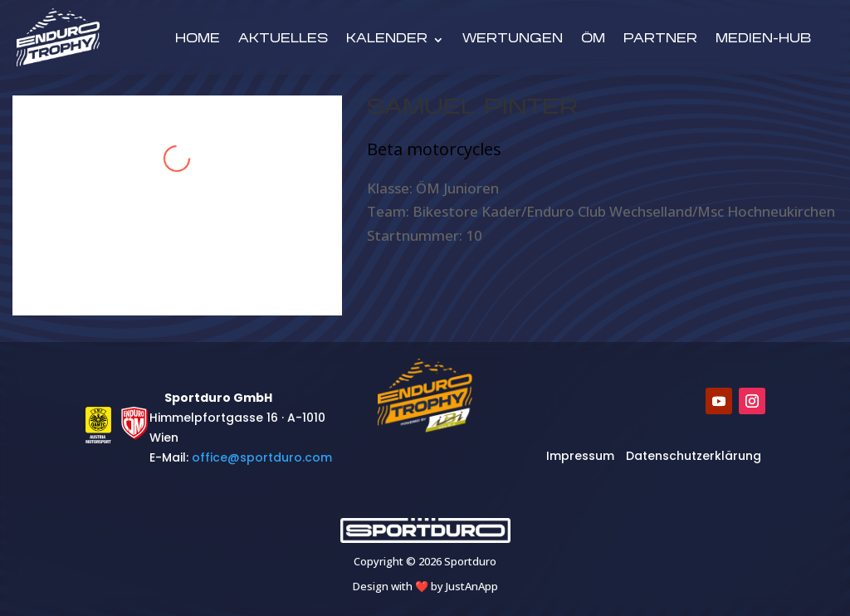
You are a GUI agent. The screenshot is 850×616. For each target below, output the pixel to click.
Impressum (580, 456)
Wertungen (513, 40)
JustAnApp (472, 586)
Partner (660, 40)
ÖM (593, 40)
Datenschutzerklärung (694, 456)
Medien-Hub (763, 40)
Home (198, 40)
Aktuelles (283, 40)
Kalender (387, 40)
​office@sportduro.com (262, 457)
